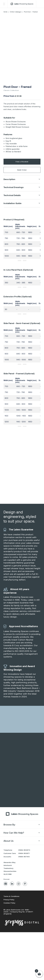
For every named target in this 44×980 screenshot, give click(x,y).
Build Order (22, 170)
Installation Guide (12, 203)
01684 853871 (24, 860)
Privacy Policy (9, 907)
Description (9, 179)
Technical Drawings (14, 187)
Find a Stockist (22, 162)
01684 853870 (24, 857)
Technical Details (12, 195)
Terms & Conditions (11, 903)
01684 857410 (24, 864)
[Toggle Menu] (4, 4)
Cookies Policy (9, 910)
